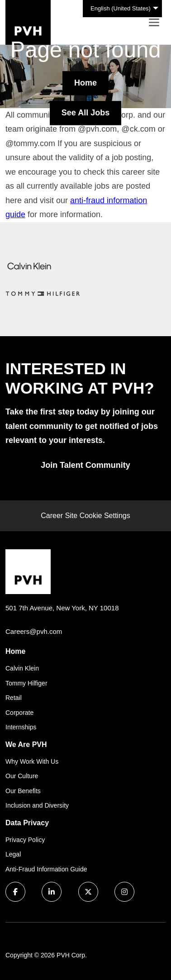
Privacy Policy (25, 840)
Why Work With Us (32, 761)
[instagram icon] (124, 892)
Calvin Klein (22, 668)
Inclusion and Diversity (37, 805)
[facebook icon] (15, 892)
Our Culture (22, 776)
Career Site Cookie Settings (85, 516)
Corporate (19, 713)
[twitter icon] (88, 892)
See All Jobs (85, 113)
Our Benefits (23, 791)
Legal (13, 854)
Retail (14, 698)
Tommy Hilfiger (26, 683)
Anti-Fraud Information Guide (46, 869)
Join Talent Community (85, 465)
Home (85, 83)
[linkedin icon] (52, 892)
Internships (21, 727)
